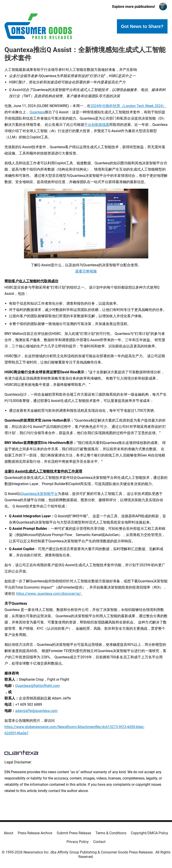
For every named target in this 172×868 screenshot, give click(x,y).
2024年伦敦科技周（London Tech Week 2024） (128, 106)
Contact (99, 842)
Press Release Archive (35, 833)
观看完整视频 (86, 271)
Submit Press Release (74, 833)
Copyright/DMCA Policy (149, 833)
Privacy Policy (78, 842)
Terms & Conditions (111, 833)
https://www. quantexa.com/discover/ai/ (48, 594)
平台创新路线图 (97, 125)
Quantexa (37, 112)
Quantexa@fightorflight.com (38, 686)
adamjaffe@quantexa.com (36, 711)
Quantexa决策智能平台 (39, 494)
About (9, 833)
